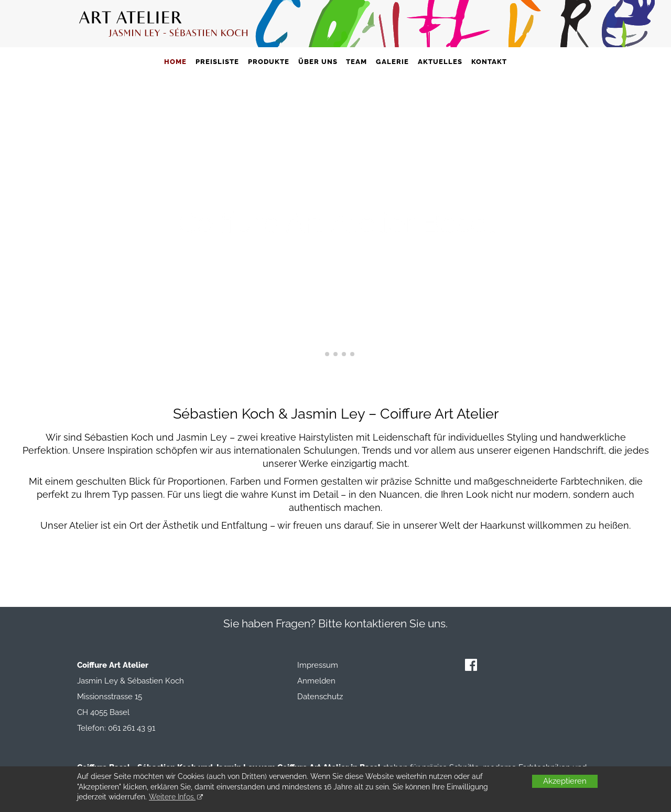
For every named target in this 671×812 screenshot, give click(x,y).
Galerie (392, 62)
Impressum (318, 665)
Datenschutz (320, 697)
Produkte (269, 62)
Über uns (318, 62)
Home (175, 62)
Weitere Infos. (172, 797)
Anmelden (316, 681)
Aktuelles (440, 62)
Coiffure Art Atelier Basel (336, 223)
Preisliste (217, 62)
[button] (319, 354)
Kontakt (489, 62)
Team (356, 62)
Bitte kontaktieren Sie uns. (383, 623)
